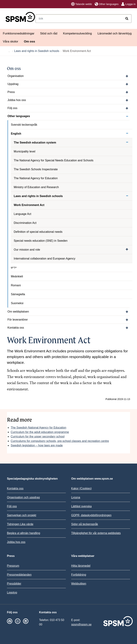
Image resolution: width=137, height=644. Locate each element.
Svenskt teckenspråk (24, 125)
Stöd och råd (49, 33)
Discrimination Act (25, 223)
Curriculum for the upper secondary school (38, 437)
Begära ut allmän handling (24, 533)
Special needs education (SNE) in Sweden (41, 241)
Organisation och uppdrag (23, 497)
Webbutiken (79, 584)
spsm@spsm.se (81, 624)
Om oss (29, 41)
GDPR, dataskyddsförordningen (91, 515)
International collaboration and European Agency (45, 259)
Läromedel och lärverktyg (115, 33)
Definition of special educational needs (38, 232)
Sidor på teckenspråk (85, 524)
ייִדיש (14, 267)
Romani (16, 285)
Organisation (16, 76)
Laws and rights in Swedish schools (37, 51)
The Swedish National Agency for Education (38, 428)
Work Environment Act (29, 205)
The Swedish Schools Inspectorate (36, 169)
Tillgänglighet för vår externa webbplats (96, 533)
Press (11, 92)
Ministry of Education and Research (36, 187)
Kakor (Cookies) (81, 488)
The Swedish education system (35, 143)
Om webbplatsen (18, 312)
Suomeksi (17, 303)
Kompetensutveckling (77, 33)
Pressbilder (14, 584)
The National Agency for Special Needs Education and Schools (54, 160)
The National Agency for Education (36, 178)
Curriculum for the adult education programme (40, 432)
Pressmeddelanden (19, 575)
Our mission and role (27, 250)
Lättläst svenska (81, 506)
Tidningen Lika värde (20, 524)
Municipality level (25, 151)
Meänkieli (17, 276)
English (16, 134)
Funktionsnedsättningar (19, 33)
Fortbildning (79, 575)
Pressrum (13, 566)
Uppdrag (13, 84)
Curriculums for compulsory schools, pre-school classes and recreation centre (60, 441)
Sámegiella (18, 294)
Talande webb (82, 4)
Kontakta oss (16, 328)
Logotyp (12, 593)
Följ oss (12, 108)
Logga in (128, 4)
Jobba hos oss (17, 100)
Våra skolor (11, 41)
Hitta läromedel (81, 566)
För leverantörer (18, 320)
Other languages (107, 4)
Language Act (22, 214)
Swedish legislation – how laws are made (37, 445)
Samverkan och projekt (22, 515)
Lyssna (76, 497)
